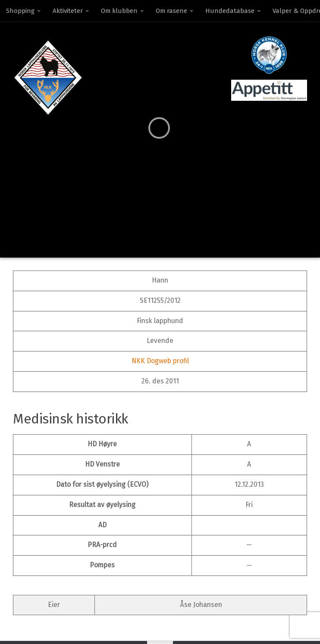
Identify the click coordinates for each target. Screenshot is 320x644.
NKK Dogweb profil (160, 361)
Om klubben (119, 11)
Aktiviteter (68, 11)
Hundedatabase (230, 11)
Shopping (20, 11)
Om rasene (171, 11)
